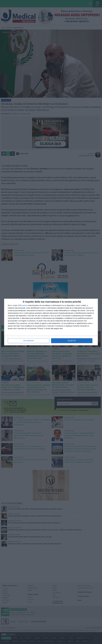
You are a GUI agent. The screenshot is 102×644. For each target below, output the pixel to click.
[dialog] (51, 322)
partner (25, 305)
